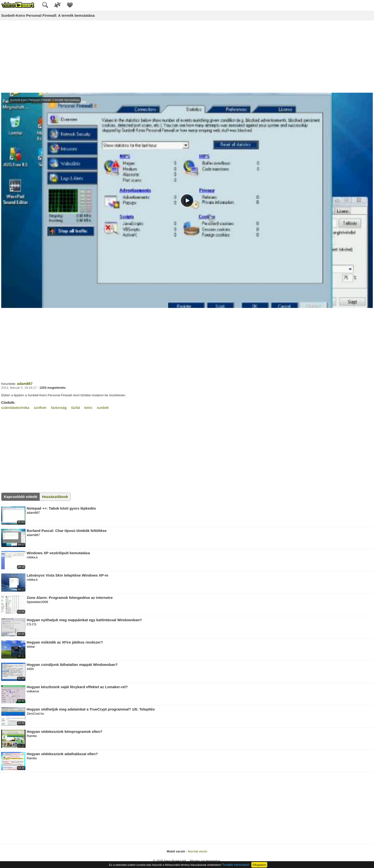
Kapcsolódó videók (21, 497)
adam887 (25, 384)
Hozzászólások (55, 497)
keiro (88, 408)
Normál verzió (197, 851)
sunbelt (103, 408)
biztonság (59, 408)
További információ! (236, 865)
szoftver (40, 408)
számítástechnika (15, 408)
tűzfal (76, 408)
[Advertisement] (187, 57)
